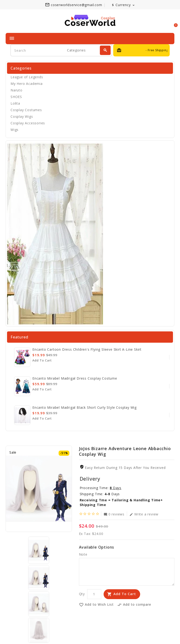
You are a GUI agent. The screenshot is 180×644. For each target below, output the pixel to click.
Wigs (15, 130)
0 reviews (114, 514)
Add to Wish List (96, 605)
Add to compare (134, 605)
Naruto (17, 90)
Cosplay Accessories (28, 123)
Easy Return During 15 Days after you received (125, 468)
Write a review (144, 514)
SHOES (16, 97)
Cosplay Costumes (26, 110)
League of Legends (27, 77)
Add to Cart (125, 594)
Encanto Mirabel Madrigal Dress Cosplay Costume (75, 378)
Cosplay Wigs (22, 116)
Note (83, 554)
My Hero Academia (27, 84)
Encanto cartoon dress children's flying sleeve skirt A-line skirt (87, 349)
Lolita (15, 103)
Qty (82, 594)
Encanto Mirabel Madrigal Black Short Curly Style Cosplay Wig (84, 407)
